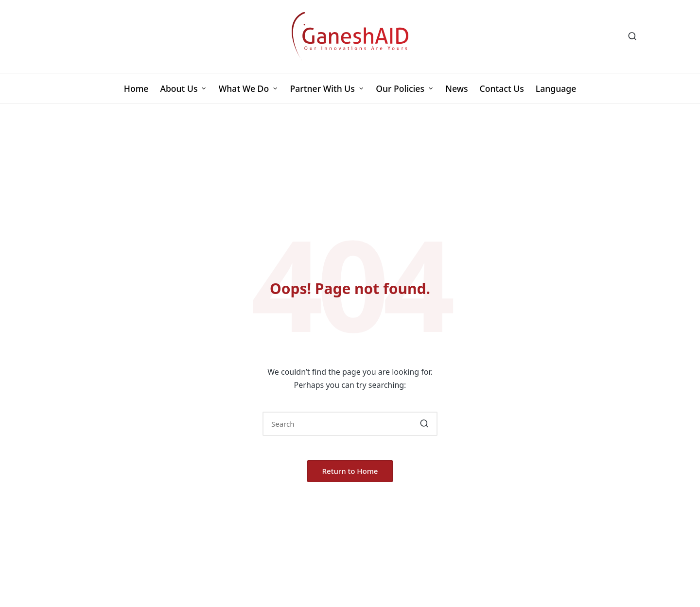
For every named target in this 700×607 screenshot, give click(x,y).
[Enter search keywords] (350, 424)
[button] (424, 424)
